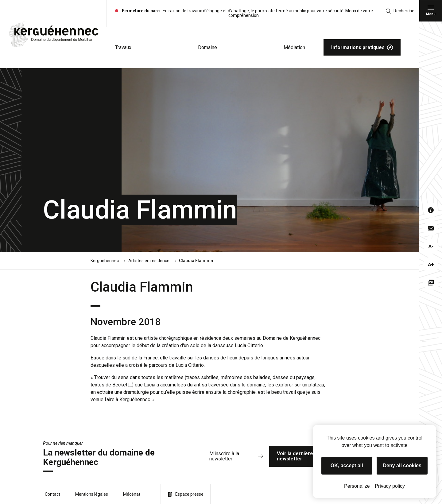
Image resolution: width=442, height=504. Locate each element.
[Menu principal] (431, 11)
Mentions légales (92, 494)
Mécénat (132, 494)
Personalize (357, 486)
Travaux (123, 47)
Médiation (294, 47)
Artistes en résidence (149, 261)
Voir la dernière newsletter (312, 456)
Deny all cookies (402, 465)
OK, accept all (347, 465)
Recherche (400, 11)
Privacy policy (390, 486)
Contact (52, 494)
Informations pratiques (362, 47)
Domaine (207, 47)
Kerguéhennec (105, 261)
